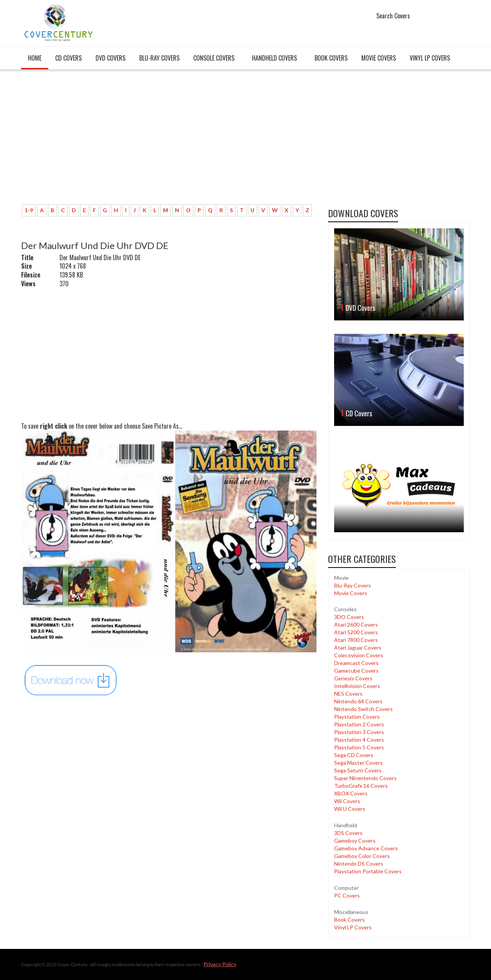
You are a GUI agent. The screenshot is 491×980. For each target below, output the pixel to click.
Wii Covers (347, 801)
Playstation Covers (357, 717)
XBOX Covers (351, 793)
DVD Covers (110, 58)
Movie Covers (379, 58)
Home (35, 58)
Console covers (214, 58)
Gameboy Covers (355, 841)
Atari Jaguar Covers (358, 648)
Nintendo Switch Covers (363, 709)
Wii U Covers (350, 809)
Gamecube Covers (356, 671)
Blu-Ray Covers (159, 58)
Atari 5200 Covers (356, 632)
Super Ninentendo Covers (365, 778)
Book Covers (331, 58)
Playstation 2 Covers (359, 724)
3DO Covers (349, 617)
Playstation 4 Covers (359, 740)
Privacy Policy (220, 964)
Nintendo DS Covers (359, 864)
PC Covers (347, 895)
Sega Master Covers (358, 763)
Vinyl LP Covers (430, 58)
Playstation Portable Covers (368, 871)
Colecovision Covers (359, 655)
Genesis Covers (353, 678)
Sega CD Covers (354, 755)
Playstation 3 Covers (359, 732)
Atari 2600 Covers (356, 624)
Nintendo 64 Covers (358, 701)
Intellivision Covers (357, 686)
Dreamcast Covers (356, 663)
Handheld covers (274, 58)
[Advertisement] (169, 141)
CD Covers (68, 58)
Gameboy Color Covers (362, 856)
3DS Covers (348, 833)
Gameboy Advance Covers (366, 848)
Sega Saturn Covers (358, 770)
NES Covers (348, 694)
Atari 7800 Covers (356, 640)
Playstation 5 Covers (359, 747)
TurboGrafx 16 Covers (361, 786)
